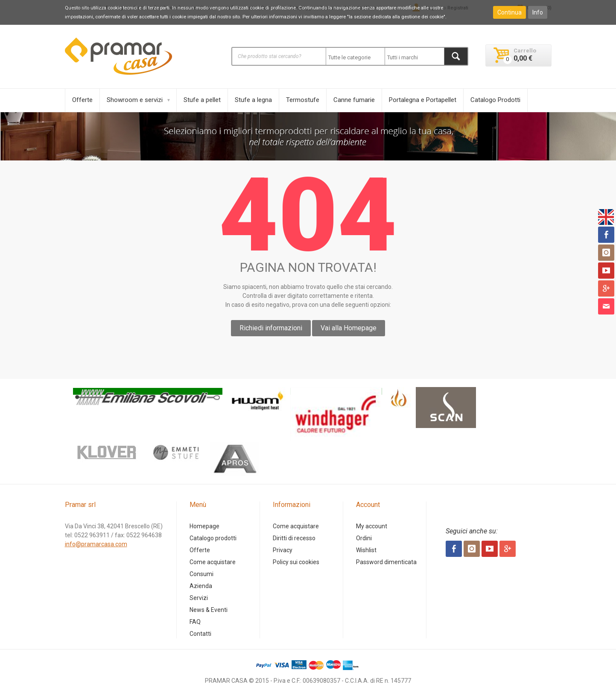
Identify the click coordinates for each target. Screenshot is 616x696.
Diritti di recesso (294, 538)
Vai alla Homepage (349, 328)
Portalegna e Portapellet (423, 100)
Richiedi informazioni (271, 328)
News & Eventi (209, 610)
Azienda (201, 586)
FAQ (195, 622)
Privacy (283, 550)
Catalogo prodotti (213, 538)
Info (538, 12)
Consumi (201, 574)
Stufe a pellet (202, 100)
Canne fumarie (354, 100)
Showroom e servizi (135, 100)
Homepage (204, 526)
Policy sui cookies (296, 562)
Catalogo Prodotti (495, 100)
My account (372, 526)
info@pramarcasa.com (96, 544)
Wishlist (366, 550)
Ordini (364, 538)
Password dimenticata (386, 562)
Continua (509, 12)
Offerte (82, 100)
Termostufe (303, 100)
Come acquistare (213, 562)
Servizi (199, 598)
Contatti (200, 634)
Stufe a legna (253, 100)
